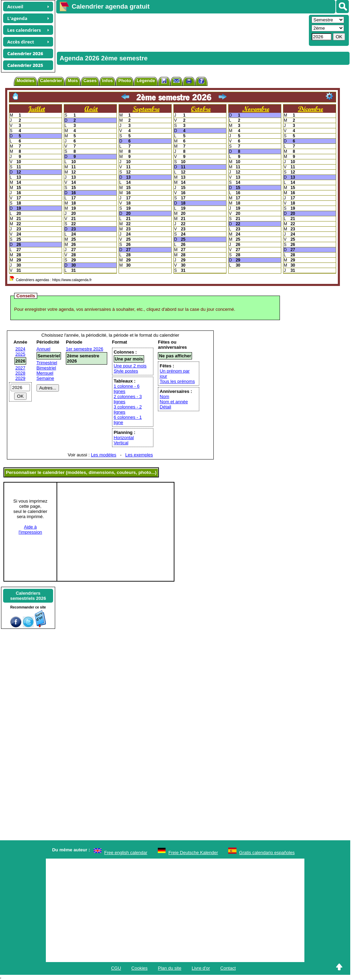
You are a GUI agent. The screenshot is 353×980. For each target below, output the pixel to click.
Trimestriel (47, 363)
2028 (21, 373)
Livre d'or (201, 968)
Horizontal (124, 438)
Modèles (26, 81)
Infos (107, 81)
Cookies (139, 968)
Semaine (45, 378)
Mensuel (45, 373)
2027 (21, 368)
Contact (228, 968)
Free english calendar (126, 853)
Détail (165, 407)
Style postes (126, 371)
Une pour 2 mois (130, 366)
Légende (146, 81)
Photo (125, 81)
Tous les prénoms (177, 381)
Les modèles (104, 455)
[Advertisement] (182, 30)
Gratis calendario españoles (267, 853)
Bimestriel (46, 368)
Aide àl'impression (30, 529)
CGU (116, 968)
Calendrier (51, 81)
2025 (21, 354)
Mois (73, 81)
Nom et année (174, 402)
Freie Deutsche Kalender (193, 853)
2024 (21, 349)
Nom (164, 397)
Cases (90, 81)
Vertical (121, 443)
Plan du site (170, 968)
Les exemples (139, 455)
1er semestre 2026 (84, 349)
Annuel (43, 349)
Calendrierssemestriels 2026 (28, 596)
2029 (21, 378)
